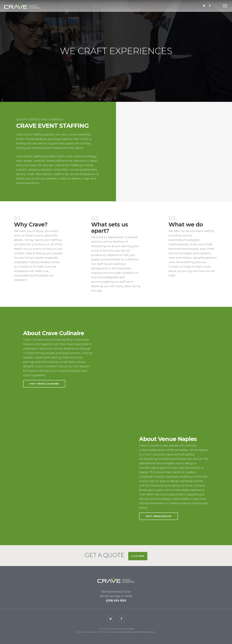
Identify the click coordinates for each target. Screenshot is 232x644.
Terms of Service (143, 632)
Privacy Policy (128, 629)
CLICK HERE (138, 556)
